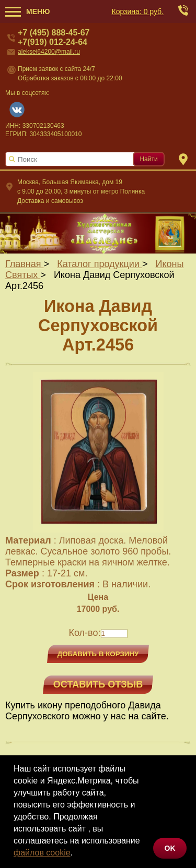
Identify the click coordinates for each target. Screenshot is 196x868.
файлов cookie (42, 853)
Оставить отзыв (98, 684)
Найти (148, 159)
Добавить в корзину (98, 654)
